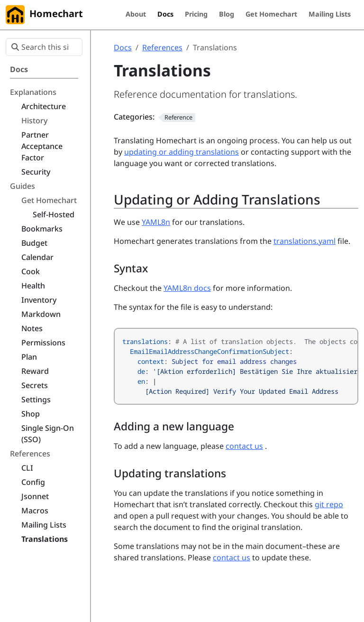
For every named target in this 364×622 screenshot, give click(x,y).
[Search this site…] (44, 47)
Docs (123, 47)
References (162, 47)
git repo (329, 504)
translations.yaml (305, 241)
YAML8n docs (187, 288)
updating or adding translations (182, 152)
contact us (244, 446)
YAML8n (156, 222)
